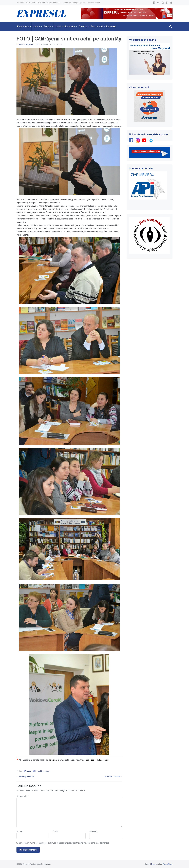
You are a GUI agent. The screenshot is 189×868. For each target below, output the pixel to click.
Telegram (53, 760)
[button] (171, 27)
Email (56, 831)
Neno (153, 864)
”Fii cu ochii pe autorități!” (29, 44)
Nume (20, 831)
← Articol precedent (25, 777)
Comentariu (22, 796)
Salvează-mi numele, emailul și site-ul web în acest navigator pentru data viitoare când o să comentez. (64, 843)
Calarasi (28, 771)
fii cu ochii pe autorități (43, 771)
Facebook (104, 760)
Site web (93, 831)
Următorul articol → (113, 777)
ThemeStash (168, 864)
